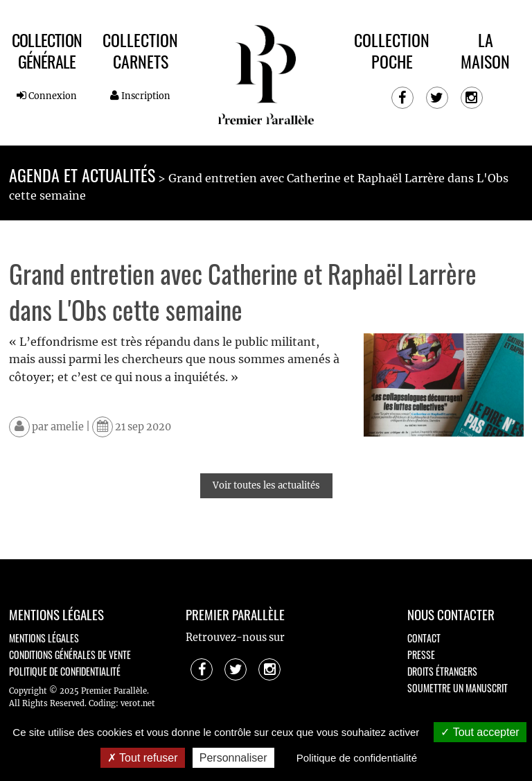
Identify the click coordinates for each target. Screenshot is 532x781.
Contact (424, 638)
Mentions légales (44, 638)
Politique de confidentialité (65, 671)
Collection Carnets (140, 50)
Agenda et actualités (82, 175)
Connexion (47, 96)
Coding (102, 703)
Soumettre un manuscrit (458, 688)
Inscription (140, 96)
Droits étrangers (442, 671)
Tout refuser (143, 758)
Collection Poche (392, 50)
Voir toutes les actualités (266, 485)
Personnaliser (233, 758)
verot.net (138, 703)
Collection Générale (47, 50)
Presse (421, 655)
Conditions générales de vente (70, 655)
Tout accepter (480, 732)
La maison (485, 50)
